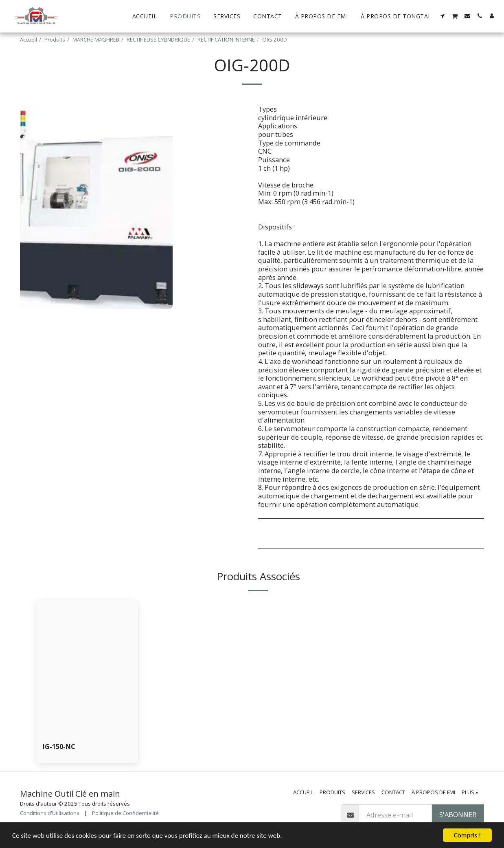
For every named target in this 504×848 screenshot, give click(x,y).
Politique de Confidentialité (125, 813)
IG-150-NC (59, 746)
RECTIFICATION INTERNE (226, 40)
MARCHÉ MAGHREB (96, 40)
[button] (443, 16)
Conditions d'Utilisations (50, 813)
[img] (87, 667)
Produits (55, 40)
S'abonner (458, 814)
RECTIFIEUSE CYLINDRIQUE (158, 40)
